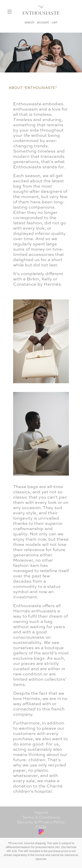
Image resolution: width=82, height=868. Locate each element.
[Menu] (10, 12)
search (29, 22)
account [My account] (43, 22)
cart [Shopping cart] (55, 22)
